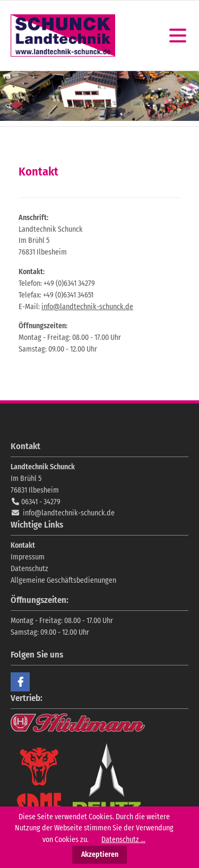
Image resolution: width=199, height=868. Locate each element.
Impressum (28, 557)
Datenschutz (29, 569)
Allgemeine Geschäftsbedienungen (63, 580)
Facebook (20, 682)
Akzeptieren (100, 854)
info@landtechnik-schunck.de (87, 307)
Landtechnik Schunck (63, 36)
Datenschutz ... (123, 840)
